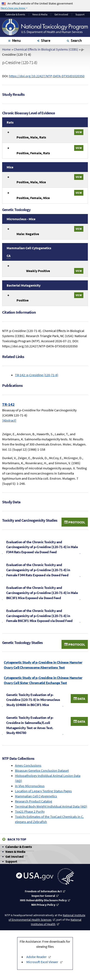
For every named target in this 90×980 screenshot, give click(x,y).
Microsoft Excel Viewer (43, 962)
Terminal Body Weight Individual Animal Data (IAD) (51, 806)
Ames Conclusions (28, 765)
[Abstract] (9, 420)
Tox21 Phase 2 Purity (30, 811)
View (79, 132)
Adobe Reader (37, 957)
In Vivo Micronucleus (30, 786)
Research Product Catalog (34, 801)
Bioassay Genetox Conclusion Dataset (42, 770)
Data (79, 699)
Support (80, 15)
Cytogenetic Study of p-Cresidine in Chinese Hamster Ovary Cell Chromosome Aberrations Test (43, 665)
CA (9, 256)
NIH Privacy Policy (43, 905)
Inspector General (43, 896)
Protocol (75, 522)
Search (76, 40)
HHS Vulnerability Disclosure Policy (43, 900)
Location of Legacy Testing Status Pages (43, 791)
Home (6, 49)
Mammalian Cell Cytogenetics (36, 796)
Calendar (15, 15)
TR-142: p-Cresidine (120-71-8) (37, 375)
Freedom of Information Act (43, 891)
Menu (16, 40)
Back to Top (17, 839)
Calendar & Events (19, 847)
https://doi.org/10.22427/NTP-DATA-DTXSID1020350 (47, 76)
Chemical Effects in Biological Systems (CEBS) (46, 49)
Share (46, 40)
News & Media (40, 15)
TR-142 (8, 404)
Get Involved (61, 15)
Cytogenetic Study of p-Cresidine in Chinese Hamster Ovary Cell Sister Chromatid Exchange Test (43, 680)
